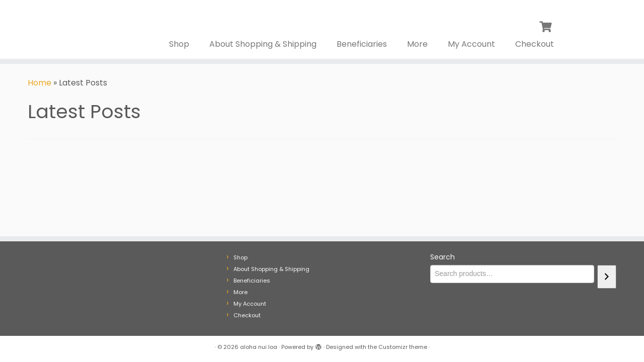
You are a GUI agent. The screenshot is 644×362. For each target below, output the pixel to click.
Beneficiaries (362, 44)
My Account (471, 44)
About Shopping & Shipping (263, 44)
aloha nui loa (259, 347)
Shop (179, 44)
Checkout (535, 44)
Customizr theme (403, 347)
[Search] (607, 277)
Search (442, 257)
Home (39, 83)
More (417, 44)
